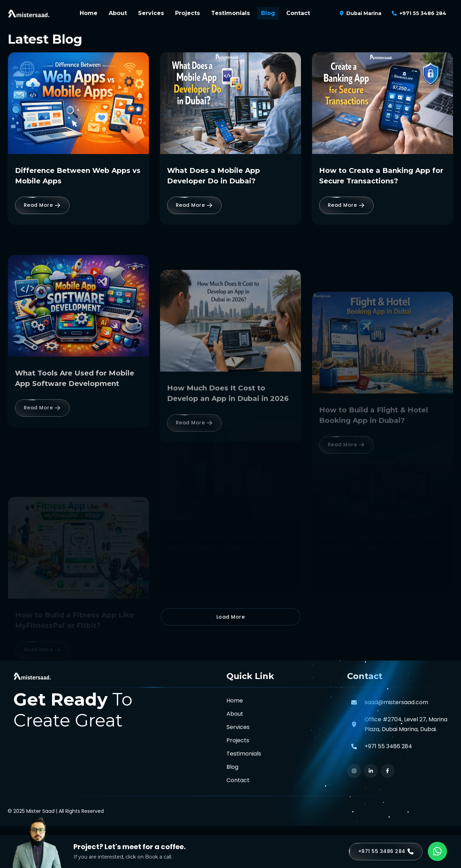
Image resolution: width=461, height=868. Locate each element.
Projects (188, 13)
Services (151, 13)
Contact (298, 13)
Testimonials (230, 13)
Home (89, 13)
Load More (231, 617)
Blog (268, 13)
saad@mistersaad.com (396, 702)
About (118, 13)
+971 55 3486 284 (423, 13)
